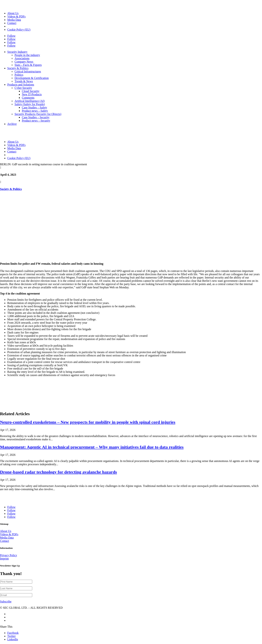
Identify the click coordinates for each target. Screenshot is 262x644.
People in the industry (27, 55)
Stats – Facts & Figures (28, 65)
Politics (19, 75)
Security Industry (17, 52)
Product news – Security (36, 121)
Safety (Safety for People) (30, 104)
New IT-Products (32, 94)
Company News (24, 62)
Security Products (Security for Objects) (38, 114)
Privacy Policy (9, 555)
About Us (13, 13)
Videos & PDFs (16, 16)
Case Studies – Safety (34, 107)
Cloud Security (31, 91)
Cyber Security (23, 88)
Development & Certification (32, 78)
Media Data (14, 20)
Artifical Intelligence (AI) (30, 101)
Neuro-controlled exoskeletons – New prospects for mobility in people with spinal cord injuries (88, 422)
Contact (12, 23)
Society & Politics (18, 68)
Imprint (4, 559)
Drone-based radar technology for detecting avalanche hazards (58, 472)
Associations (22, 58)
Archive (12, 124)
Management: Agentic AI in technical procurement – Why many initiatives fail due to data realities (92, 447)
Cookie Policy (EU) (19, 30)
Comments (28, 98)
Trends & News (24, 81)
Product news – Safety (35, 111)
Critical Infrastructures (28, 71)
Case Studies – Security (36, 117)
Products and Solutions (21, 85)
